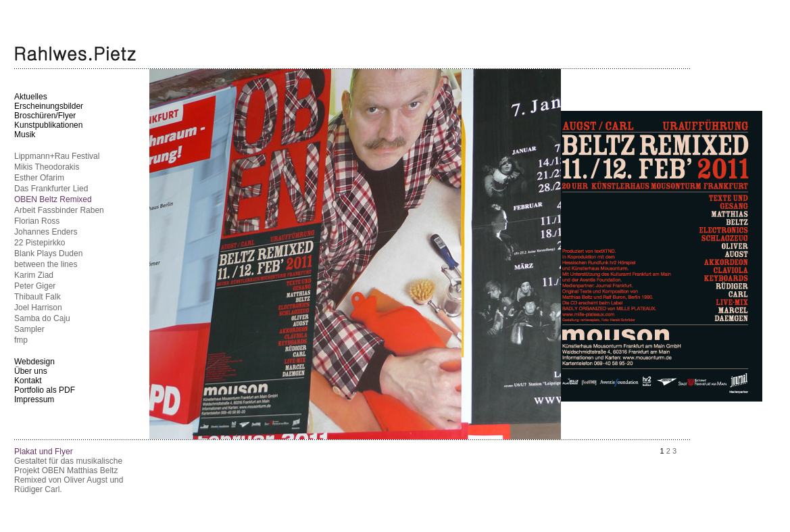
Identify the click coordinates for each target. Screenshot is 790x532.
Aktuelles (31, 97)
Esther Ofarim (39, 178)
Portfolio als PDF (45, 390)
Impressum (34, 400)
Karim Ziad (34, 275)
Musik (25, 135)
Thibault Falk (38, 297)
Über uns (31, 371)
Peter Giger (35, 286)
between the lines (46, 264)
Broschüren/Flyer (45, 116)
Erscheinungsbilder (49, 106)
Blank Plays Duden (48, 253)
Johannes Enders (46, 232)
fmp (21, 340)
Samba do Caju (42, 318)
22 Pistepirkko (40, 243)
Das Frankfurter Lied (51, 189)
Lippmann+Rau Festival (57, 156)
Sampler (29, 329)
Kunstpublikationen (48, 125)
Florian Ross (37, 221)
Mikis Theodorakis (47, 167)
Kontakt (28, 381)
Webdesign (34, 362)
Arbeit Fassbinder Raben (59, 210)
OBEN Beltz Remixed (53, 199)
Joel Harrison (38, 308)
